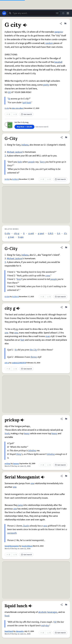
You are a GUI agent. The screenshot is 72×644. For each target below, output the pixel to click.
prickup (8, 464)
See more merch (42, 127)
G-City (7, 179)
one (6, 333)
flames (34, 357)
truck (7, 434)
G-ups (21, 237)
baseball (58, 62)
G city (7, 108)
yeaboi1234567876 (19, 363)
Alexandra (20, 631)
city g (17, 233)
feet (22, 340)
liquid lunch (9, 631)
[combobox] (34, 13)
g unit (31, 233)
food (7, 616)
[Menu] (68, 13)
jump (20, 505)
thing (19, 454)
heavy (27, 434)
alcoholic (43, 612)
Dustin (26, 526)
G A (59, 233)
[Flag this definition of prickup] (66, 419)
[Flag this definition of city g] (66, 307)
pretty (46, 85)
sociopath (12, 533)
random (49, 43)
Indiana (25, 145)
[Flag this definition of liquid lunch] (66, 605)
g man (11, 237)
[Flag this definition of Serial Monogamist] (66, 476)
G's (65, 233)
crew (48, 276)
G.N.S (51, 233)
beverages (52, 612)
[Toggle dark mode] (63, 13)
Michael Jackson (15, 152)
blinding (32, 451)
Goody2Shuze (27, 546)
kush (29, 103)
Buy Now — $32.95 (24, 127)
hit (55, 622)
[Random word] (57, 13)
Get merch (26, 114)
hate (20, 162)
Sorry (42, 162)
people (31, 162)
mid (43, 626)
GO (9, 92)
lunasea (16, 464)
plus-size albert (18, 108)
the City (33, 350)
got (24, 103)
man (48, 336)
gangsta (59, 32)
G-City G (16, 179)
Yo (9, 99)
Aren (19, 279)
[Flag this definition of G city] (65, 24)
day (47, 626)
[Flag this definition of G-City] (66, 137)
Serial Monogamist (12, 546)
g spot (41, 233)
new (45, 526)
